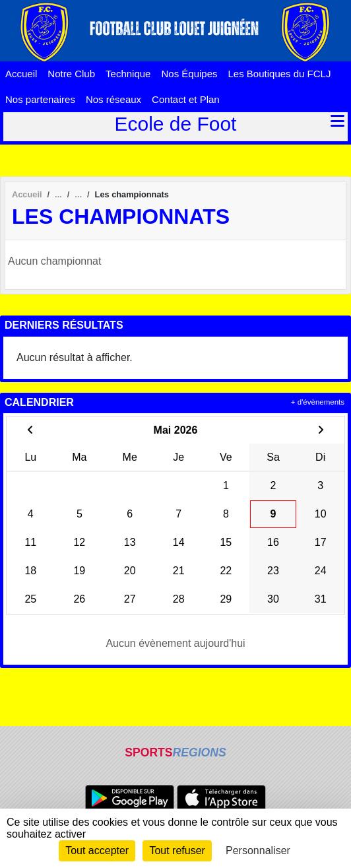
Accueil (21, 74)
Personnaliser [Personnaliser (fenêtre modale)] (258, 851)
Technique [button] (128, 74)
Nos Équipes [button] (189, 74)
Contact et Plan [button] (186, 99)
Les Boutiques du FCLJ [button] (280, 74)
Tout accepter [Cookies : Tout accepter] (97, 851)
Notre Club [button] (71, 74)
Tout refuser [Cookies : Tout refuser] (177, 851)
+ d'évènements (318, 402)
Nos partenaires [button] (40, 99)
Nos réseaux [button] (113, 99)
